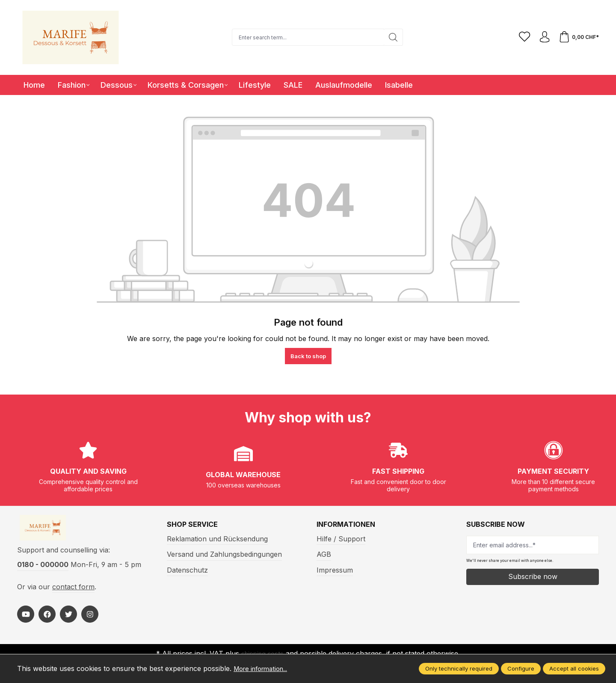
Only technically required (459, 668)
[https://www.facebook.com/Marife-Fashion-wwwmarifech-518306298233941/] (47, 618)
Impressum (335, 570)
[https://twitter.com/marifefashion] (68, 618)
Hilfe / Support (341, 539)
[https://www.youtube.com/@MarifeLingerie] (26, 618)
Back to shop (308, 356)
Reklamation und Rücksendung (217, 539)
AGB (324, 554)
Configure (521, 668)
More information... (265, 668)
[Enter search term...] (305, 37)
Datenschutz (187, 570)
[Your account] (542, 37)
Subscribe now (533, 576)
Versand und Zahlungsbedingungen (224, 554)
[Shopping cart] (578, 37)
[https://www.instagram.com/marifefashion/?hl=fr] (90, 618)
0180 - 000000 (43, 569)
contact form (73, 591)
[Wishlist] (521, 37)
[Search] (391, 37)
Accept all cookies (574, 668)
